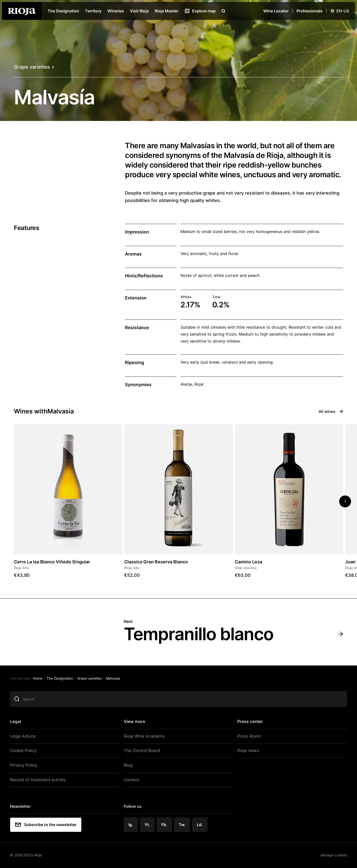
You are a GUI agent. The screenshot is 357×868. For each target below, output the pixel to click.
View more (136, 723)
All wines (331, 411)
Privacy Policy (27, 765)
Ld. (200, 823)
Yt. (148, 823)
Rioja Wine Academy (144, 738)
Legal (20, 723)
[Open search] (223, 11)
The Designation (63, 11)
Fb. (165, 823)
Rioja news (246, 752)
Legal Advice (26, 738)
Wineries (116, 11)
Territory (93, 11)
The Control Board (142, 752)
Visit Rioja (139, 11)
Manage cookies (330, 853)
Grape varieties (34, 67)
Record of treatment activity (40, 780)
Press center (249, 723)
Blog (129, 765)
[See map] (200, 11)
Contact (132, 780)
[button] (345, 501)
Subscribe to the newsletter (50, 823)
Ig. (132, 823)
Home (42, 681)
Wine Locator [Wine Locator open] (276, 11)
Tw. (183, 823)
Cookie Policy (27, 752)
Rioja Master (166, 11)
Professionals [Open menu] (310, 11)
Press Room (247, 738)
